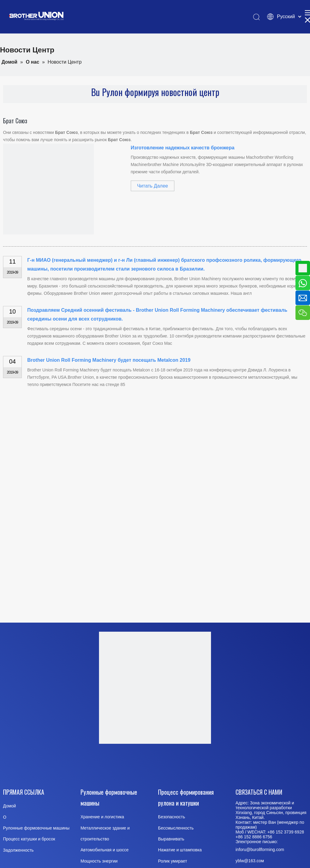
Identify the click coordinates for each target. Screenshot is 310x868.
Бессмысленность (176, 828)
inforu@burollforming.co (258, 850)
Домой (10, 806)
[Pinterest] (200, 764)
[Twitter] (170, 764)
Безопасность (171, 817)
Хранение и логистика (102, 817)
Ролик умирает (173, 861)
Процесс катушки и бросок (29, 839)
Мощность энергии (99, 861)
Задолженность (18, 850)
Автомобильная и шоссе (105, 850)
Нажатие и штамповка (180, 850)
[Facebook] (108, 764)
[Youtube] (139, 764)
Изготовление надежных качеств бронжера (183, 148)
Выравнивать (171, 839)
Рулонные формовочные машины (36, 828)
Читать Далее (153, 186)
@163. (250, 861)
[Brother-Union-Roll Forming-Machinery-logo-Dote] (155, 688)
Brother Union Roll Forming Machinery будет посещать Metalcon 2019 (109, 360)
